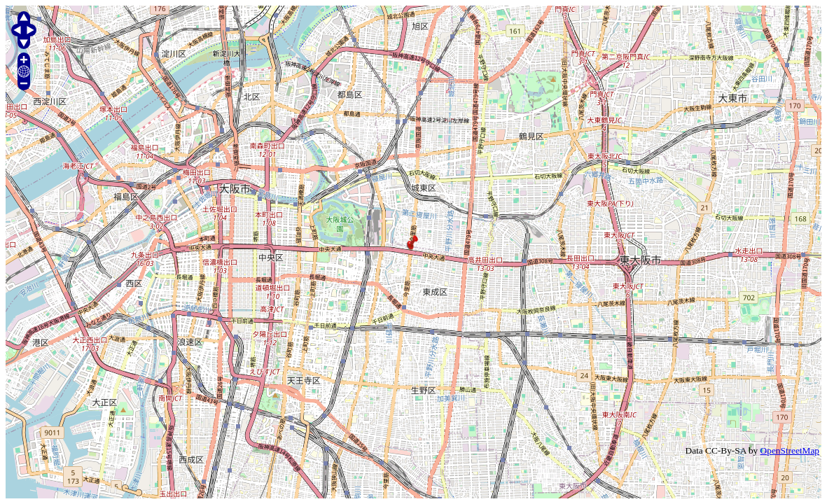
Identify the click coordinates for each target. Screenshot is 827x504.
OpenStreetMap (790, 450)
